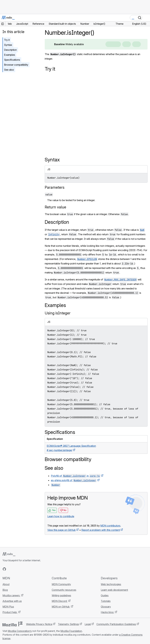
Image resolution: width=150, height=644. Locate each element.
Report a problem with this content (101, 530)
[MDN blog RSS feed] (27, 569)
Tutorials (106, 601)
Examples (10, 55)
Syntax (8, 45)
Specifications (12, 60)
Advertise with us (12, 601)
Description (10, 50)
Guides (105, 595)
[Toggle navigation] (146, 18)
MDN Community (61, 584)
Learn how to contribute (61, 516)
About (6, 584)
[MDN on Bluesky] (10, 569)
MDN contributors (110, 526)
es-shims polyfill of (74, 480)
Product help (10, 612)
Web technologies (111, 584)
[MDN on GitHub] (4, 569)
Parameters (55, 187)
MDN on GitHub (61, 607)
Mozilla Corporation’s (20, 631)
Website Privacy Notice (39, 624)
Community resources (64, 590)
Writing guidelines (61, 595)
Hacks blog (107, 612)
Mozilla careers (11, 595)
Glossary (106, 607)
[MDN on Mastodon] (21, 569)
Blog (5, 590)
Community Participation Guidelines (116, 624)
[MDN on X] (16, 569)
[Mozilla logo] (12, 624)
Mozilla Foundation (71, 631)
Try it (7, 40)
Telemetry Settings (68, 624)
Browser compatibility (16, 65)
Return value (55, 207)
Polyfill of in (76, 476)
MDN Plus (8, 607)
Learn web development (114, 590)
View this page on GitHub (61, 530)
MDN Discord (60, 601)
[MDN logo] (9, 554)
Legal (88, 624)
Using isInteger (58, 313)
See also (9, 70)
